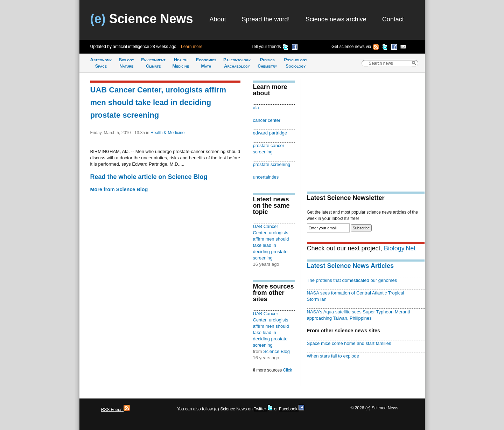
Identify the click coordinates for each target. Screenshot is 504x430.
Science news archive (336, 19)
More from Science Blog (119, 189)
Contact (393, 19)
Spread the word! (266, 19)
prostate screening (272, 164)
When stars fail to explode (333, 356)
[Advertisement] (366, 128)
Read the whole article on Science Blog (149, 177)
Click (288, 370)
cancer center (267, 120)
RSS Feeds (116, 410)
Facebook (292, 409)
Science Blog (276, 351)
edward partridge (270, 133)
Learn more (192, 47)
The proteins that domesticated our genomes (352, 280)
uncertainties (266, 177)
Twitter (263, 409)
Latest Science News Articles (350, 266)
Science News (142, 19)
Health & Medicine (167, 133)
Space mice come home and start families (349, 343)
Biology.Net (400, 248)
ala (256, 108)
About (218, 19)
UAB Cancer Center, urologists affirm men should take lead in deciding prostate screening (158, 102)
